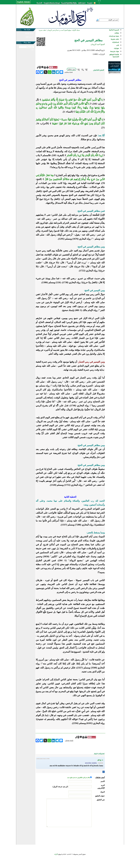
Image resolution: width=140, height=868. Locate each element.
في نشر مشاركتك (29, 33)
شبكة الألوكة (76, 30)
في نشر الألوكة (29, 37)
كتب (118, 45)
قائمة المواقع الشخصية (114, 56)
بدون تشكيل (72, 69)
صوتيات (116, 48)
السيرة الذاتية (114, 30)
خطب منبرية (115, 39)
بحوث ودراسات (114, 36)
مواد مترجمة (115, 51)
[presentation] (88, 835)
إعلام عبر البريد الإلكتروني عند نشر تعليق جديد (79, 778)
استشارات (116, 42)
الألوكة (56, 854)
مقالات (117, 33)
